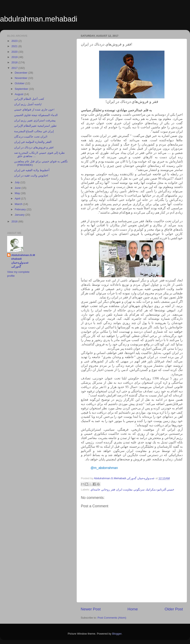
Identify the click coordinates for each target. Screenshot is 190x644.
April (18, 199)
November (21, 78)
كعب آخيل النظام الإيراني (29, 99)
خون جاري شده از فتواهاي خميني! (34, 110)
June (18, 188)
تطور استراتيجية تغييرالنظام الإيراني (35, 126)
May (18, 193)
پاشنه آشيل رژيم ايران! (28, 104)
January (20, 215)
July (18, 182)
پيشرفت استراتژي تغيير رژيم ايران (35, 120)
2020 (15, 52)
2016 (15, 221)
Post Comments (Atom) (112, 618)
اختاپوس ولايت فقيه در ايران (31, 176)
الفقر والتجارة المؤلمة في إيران (33, 142)
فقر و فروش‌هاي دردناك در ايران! (34, 147)
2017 (15, 68)
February (21, 209)
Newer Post (91, 609)
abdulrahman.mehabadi (39, 19)
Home (133, 609)
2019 (15, 57)
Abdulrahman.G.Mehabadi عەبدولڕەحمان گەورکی (23, 261)
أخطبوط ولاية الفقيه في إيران (32, 170)
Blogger (117, 634)
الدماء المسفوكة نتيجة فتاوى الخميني (36, 115)
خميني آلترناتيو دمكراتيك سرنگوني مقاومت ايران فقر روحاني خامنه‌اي (132, 490)
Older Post (174, 609)
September (22, 89)
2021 (15, 46)
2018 (15, 62)
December (21, 73)
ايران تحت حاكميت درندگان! (31, 137)
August (19, 94)
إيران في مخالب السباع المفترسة (34, 131)
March (19, 204)
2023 (15, 41)
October (20, 83)
